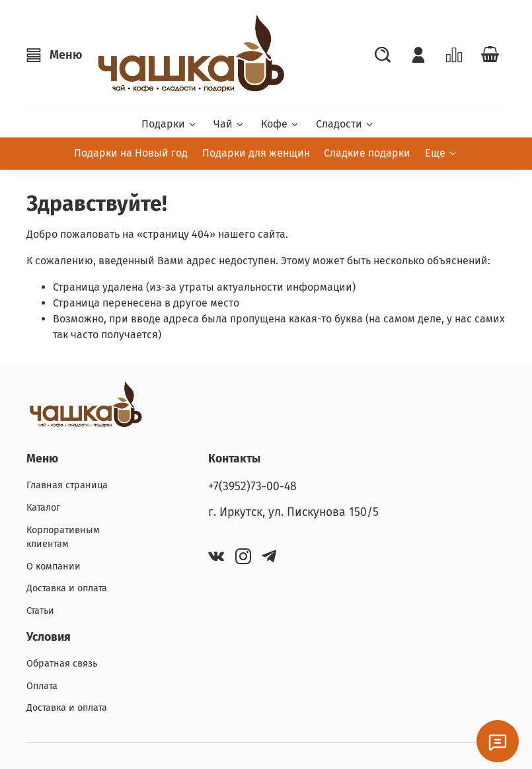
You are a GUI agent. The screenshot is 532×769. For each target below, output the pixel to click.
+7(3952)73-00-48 (252, 487)
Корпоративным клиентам (63, 537)
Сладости (345, 124)
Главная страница (67, 485)
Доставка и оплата (67, 588)
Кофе (281, 124)
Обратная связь (62, 664)
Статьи (40, 611)
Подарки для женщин (256, 153)
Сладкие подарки (367, 153)
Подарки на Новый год (131, 153)
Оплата (42, 686)
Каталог (43, 508)
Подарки (170, 124)
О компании (54, 567)
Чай (229, 124)
